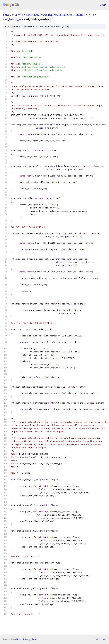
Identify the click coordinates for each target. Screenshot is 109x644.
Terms (35, 639)
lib (92, 15)
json (104, 639)
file (65, 26)
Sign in (103, 5)
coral (6, 15)
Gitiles (18, 639)
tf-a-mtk (18, 15)
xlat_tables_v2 (12, 19)
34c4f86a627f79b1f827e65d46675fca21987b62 (55, 15)
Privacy (27, 639)
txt (96, 639)
